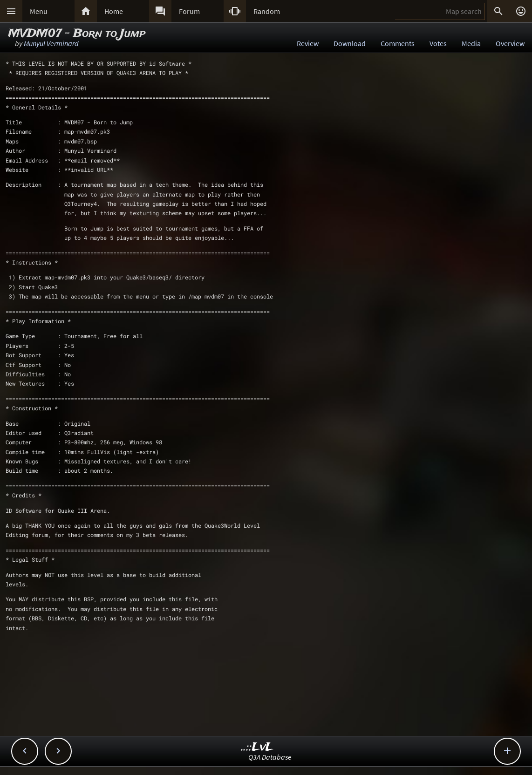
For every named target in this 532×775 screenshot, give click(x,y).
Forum (189, 11)
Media (471, 43)
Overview (510, 43)
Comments (398, 43)
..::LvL (257, 747)
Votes (438, 43)
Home (114, 11)
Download (350, 43)
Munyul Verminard (51, 43)
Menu (39, 11)
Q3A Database (270, 757)
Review (308, 43)
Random (267, 11)
